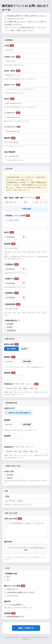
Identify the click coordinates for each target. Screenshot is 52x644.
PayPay (8, 478)
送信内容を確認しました (14, 617)
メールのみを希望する (14, 605)
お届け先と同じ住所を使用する (18, 413)
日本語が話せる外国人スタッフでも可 (19, 593)
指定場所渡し (10, 330)
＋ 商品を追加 (26, 209)
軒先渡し (9, 327)
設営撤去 (9, 324)
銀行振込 (9, 475)
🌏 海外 (24, 349)
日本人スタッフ (11, 589)
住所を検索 (27, 361)
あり (7, 577)
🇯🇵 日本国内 (11, 349)
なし (7, 580)
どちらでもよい (11, 596)
